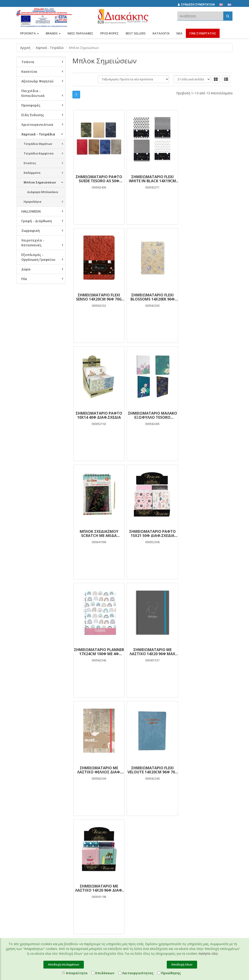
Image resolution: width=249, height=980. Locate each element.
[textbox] (200, 16)
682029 (164, 787)
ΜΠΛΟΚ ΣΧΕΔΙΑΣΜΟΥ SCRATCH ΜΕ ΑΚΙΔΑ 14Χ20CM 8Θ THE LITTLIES (99, 415)
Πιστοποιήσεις (101, 795)
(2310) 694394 (142, 797)
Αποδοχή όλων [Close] (182, 965)
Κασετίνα (29, 72)
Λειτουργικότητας (136, 973)
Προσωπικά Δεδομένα (99, 780)
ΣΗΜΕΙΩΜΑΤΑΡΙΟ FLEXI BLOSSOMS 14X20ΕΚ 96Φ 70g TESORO (99, 297)
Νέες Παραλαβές (65, 784)
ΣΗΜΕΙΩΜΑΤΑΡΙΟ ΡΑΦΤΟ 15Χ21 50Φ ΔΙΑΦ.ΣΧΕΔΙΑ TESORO (152, 415)
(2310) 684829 (144, 787)
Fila (24, 279)
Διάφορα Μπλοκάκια (43, 192)
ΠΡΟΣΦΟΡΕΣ (109, 34)
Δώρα (26, 269)
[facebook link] (188, 775)
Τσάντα (28, 62)
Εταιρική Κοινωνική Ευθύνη (30, 802)
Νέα (179, 34)
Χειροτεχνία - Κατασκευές (33, 243)
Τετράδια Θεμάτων (38, 144)
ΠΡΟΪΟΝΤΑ (29, 34)
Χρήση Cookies (101, 801)
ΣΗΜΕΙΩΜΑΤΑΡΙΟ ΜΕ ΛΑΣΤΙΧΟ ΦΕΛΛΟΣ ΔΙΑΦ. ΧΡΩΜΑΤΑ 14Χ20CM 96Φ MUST (152, 534)
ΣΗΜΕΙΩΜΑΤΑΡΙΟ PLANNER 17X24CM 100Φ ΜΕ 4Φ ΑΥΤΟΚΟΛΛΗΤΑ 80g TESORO (206, 415)
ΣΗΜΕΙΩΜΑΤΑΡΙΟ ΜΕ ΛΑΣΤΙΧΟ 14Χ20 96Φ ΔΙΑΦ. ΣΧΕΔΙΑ (99, 652)
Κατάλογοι (161, 34)
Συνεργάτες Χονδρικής (25, 855)
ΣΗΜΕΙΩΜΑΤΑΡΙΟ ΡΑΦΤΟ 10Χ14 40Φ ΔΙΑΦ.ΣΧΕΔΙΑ (152, 297)
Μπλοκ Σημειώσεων (40, 182)
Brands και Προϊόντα (31, 783)
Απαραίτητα (75, 973)
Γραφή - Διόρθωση (37, 221)
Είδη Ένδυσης (33, 115)
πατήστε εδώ (208, 953)
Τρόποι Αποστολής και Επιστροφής (104, 815)
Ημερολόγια (33, 202)
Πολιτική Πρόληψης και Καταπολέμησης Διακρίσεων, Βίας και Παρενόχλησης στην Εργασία (31, 820)
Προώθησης (169, 973)
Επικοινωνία (25, 869)
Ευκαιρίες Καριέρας (30, 846)
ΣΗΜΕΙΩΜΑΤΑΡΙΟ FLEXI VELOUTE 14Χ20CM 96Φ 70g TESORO (206, 534)
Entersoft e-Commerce (114, 886)
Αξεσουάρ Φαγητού (37, 81)
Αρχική (25, 48)
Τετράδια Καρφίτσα (39, 153)
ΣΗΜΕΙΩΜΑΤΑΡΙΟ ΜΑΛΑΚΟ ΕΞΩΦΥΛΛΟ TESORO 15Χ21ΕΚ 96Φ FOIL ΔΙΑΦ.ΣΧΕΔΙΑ (206, 297)
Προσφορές (31, 105)
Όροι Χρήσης (100, 789)
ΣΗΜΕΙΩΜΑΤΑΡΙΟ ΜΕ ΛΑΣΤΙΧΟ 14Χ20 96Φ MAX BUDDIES (99, 534)
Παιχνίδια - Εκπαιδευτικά (33, 93)
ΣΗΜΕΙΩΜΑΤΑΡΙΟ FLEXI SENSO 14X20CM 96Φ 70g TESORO (206, 179)
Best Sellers (136, 34)
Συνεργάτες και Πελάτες (27, 791)
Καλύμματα (32, 173)
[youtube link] (208, 775)
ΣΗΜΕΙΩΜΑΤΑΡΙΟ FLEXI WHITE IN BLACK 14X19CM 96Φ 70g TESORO (152, 179)
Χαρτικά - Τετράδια (50, 48)
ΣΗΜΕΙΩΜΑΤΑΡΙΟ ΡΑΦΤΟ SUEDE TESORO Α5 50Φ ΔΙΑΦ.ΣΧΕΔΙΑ (99, 179)
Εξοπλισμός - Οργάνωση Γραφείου (38, 257)
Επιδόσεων (103, 973)
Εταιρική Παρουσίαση (25, 774)
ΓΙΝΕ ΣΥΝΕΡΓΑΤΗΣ (203, 34)
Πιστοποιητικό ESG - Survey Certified (31, 838)
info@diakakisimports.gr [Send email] (150, 802)
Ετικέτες (30, 163)
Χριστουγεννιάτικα (37, 125)
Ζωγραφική (31, 231)
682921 (134, 792)
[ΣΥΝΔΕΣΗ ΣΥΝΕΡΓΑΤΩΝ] (199, 5)
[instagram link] (198, 775)
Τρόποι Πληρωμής (104, 807)
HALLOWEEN (31, 211)
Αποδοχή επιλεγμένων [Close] (64, 965)
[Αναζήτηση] (228, 16)
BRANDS (53, 34)
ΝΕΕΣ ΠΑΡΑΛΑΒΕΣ (80, 34)
